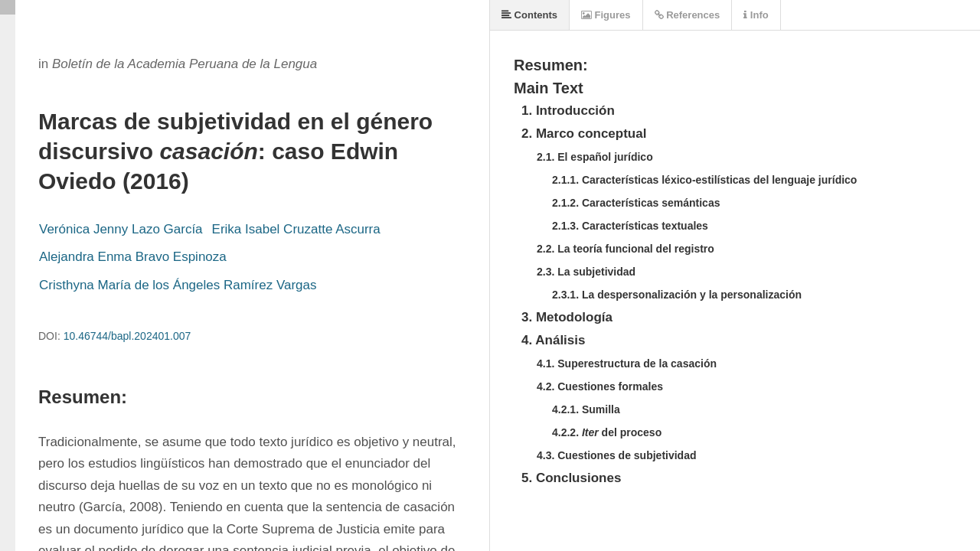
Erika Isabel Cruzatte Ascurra (296, 229)
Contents (529, 15)
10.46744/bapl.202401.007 (127, 336)
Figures (606, 15)
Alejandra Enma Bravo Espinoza (133, 257)
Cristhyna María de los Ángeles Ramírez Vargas (178, 285)
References (688, 15)
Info (756, 15)
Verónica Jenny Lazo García (121, 229)
